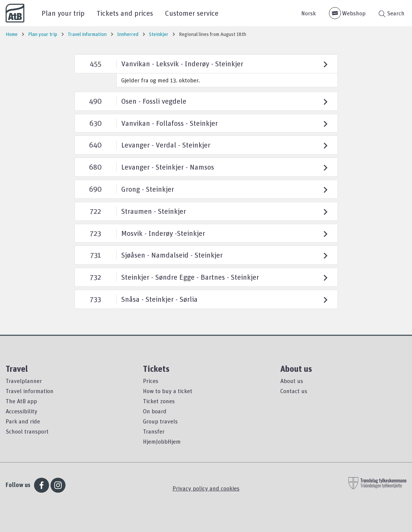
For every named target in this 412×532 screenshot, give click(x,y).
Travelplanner (24, 381)
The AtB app (21, 401)
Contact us (294, 391)
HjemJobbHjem (162, 441)
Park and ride (23, 421)
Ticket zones (159, 401)
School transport (27, 431)
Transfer (154, 431)
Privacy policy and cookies (206, 488)
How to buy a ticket (168, 391)
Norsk (309, 13)
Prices (151, 381)
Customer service (192, 13)
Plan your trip (63, 13)
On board (155, 411)
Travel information (30, 391)
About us (292, 381)
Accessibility (22, 411)
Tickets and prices (125, 13)
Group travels (160, 421)
